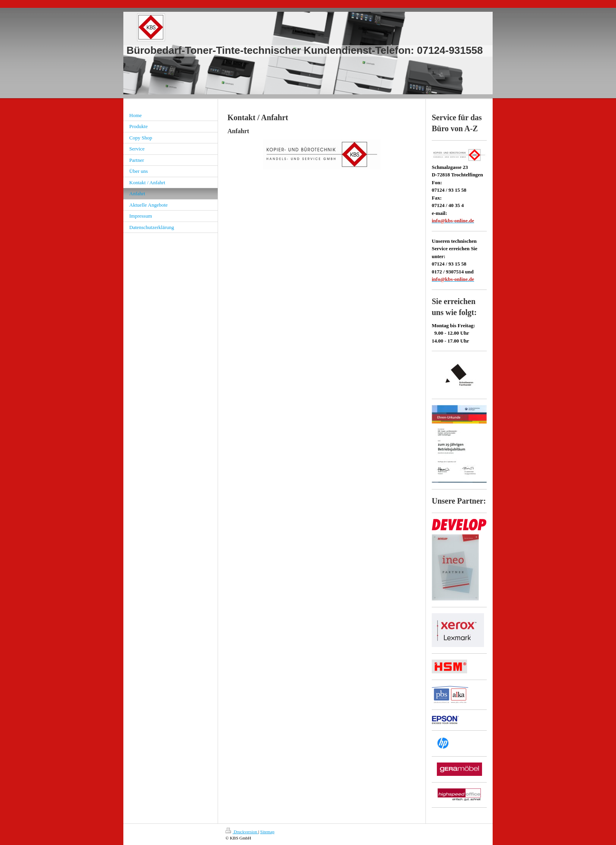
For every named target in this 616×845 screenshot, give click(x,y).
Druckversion (242, 832)
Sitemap (267, 832)
